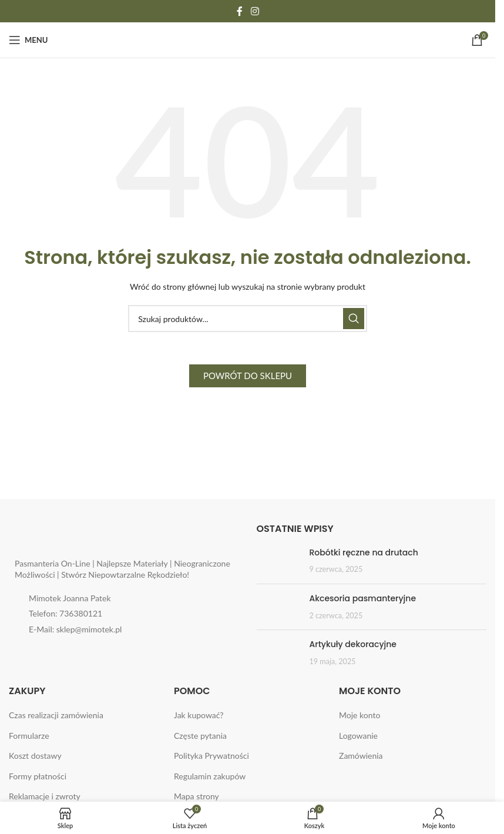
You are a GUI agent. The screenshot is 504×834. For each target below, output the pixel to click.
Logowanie (358, 736)
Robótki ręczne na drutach (364, 552)
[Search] (248, 319)
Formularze (29, 736)
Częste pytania (200, 736)
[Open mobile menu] (28, 40)
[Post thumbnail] (279, 561)
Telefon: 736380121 (65, 613)
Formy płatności (38, 776)
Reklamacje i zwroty (45, 796)
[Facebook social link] (240, 11)
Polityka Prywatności (211, 756)
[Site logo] (248, 39)
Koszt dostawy (35, 756)
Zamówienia (361, 756)
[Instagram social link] (255, 11)
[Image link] (88, 536)
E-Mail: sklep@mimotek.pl (75, 629)
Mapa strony (196, 796)
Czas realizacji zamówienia (56, 715)
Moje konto (359, 715)
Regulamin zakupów (210, 776)
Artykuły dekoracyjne (353, 644)
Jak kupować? (199, 715)
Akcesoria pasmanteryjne (363, 598)
